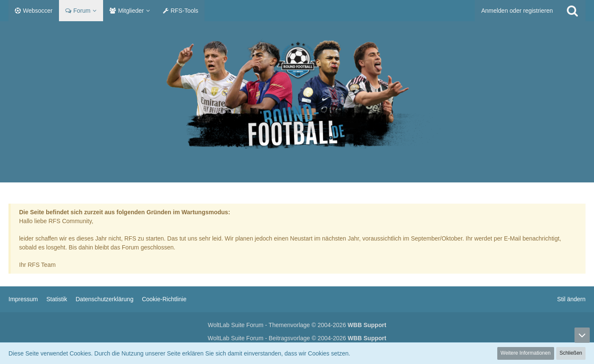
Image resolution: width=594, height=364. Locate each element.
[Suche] (572, 11)
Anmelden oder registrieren (517, 11)
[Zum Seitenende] (582, 335)
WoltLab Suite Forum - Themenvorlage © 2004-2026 (297, 325)
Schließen (571, 353)
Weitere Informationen (526, 353)
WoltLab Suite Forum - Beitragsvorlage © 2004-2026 (297, 338)
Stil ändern (571, 299)
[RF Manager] (297, 93)
